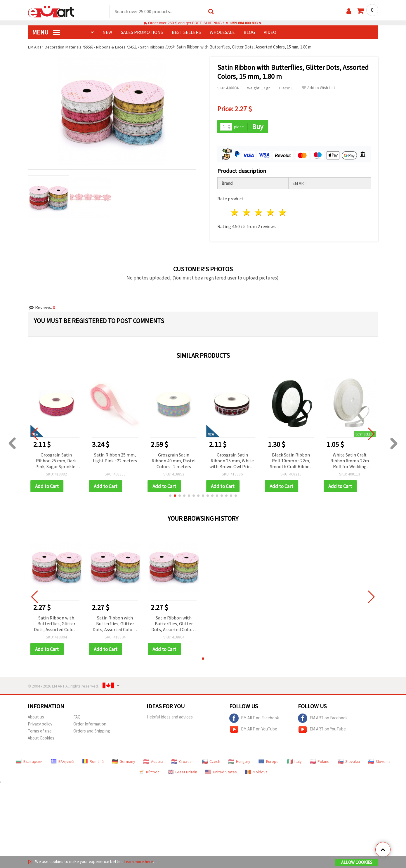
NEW (107, 32)
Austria (153, 761)
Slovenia (379, 761)
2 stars (247, 212)
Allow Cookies (357, 863)
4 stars (271, 212)
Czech (211, 761)
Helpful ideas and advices (170, 717)
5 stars (283, 212)
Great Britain (182, 772)
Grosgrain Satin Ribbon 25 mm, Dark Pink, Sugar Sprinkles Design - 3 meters (56, 460)
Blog (249, 32)
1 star (235, 212)
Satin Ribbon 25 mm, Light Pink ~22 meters (115, 457)
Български (29, 761)
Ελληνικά (62, 761)
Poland (320, 761)
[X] (30, 862)
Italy (294, 761)
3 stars (259, 212)
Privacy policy (40, 724)
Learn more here (139, 862)
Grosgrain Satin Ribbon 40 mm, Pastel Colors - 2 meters (174, 460)
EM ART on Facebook (254, 718)
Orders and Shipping (92, 731)
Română (93, 761)
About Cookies (41, 738)
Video (270, 32)
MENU (46, 32)
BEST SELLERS (186, 32)
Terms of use (40, 731)
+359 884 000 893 (243, 23)
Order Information (90, 724)
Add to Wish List (318, 88)
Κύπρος (149, 772)
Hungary (239, 761)
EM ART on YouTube (253, 729)
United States (221, 772)
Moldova (256, 772)
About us (36, 717)
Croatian (183, 761)
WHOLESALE (222, 32)
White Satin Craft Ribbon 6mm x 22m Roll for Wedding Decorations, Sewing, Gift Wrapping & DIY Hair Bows (350, 460)
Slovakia (349, 761)
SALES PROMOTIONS (142, 32)
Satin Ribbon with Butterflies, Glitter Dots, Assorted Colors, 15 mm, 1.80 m (56, 624)
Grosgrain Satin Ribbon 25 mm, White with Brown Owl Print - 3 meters (232, 460)
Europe (269, 761)
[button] (170, 495)
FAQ (77, 717)
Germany (124, 761)
